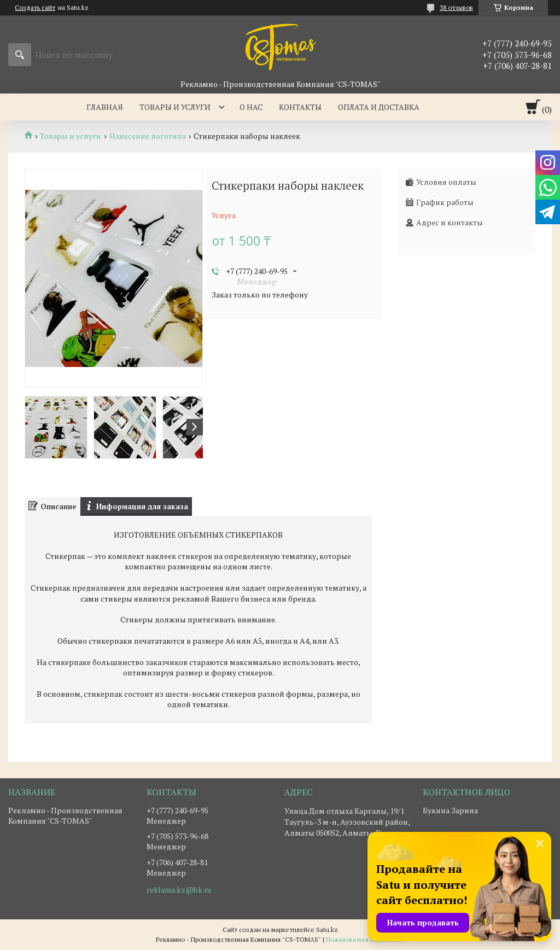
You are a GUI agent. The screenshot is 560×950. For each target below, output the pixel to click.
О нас (251, 107)
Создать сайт (35, 8)
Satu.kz (327, 929)
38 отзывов (456, 7)
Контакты (300, 107)
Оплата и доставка (379, 107)
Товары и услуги (175, 107)
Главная (105, 107)
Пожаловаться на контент (365, 939)
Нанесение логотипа (148, 136)
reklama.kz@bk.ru (179, 890)
